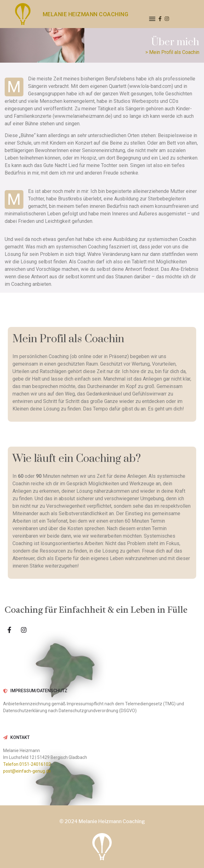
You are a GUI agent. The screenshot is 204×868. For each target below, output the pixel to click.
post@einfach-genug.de (27, 771)
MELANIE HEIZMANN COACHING (86, 14)
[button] (152, 19)
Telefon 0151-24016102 (27, 764)
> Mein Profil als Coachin (172, 52)
